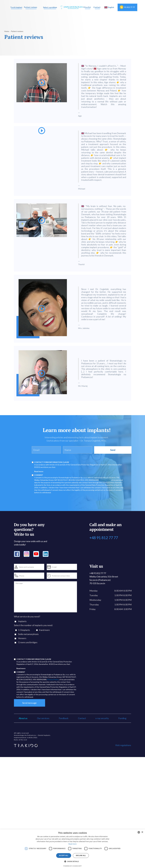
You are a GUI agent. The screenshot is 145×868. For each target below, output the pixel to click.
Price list (87, 7)
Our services (43, 718)
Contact (97, 7)
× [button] (142, 832)
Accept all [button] (64, 855)
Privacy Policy (105, 480)
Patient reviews (31, 7)
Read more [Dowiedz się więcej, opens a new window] (72, 844)
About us (23, 718)
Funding (122, 718)
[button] (16, 7)
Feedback (64, 718)
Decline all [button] (81, 855)
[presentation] (33, 652)
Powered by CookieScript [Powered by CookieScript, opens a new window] (73, 866)
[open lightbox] (42, 91)
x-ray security (102, 718)
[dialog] (72, 849)
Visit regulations (123, 745)
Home (7, 31)
